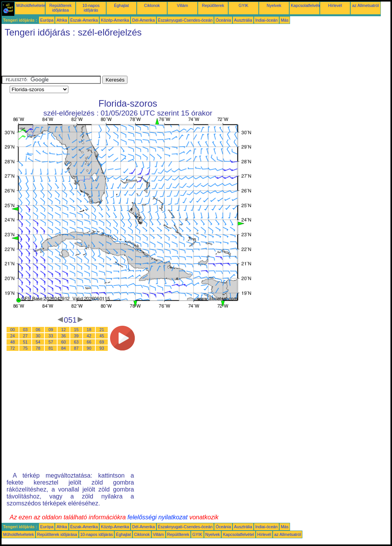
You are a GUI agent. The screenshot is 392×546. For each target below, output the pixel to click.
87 (76, 348)
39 (76, 336)
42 (89, 336)
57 (51, 342)
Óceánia (223, 20)
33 (51, 336)
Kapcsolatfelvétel (306, 5)
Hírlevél (335, 5)
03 (25, 330)
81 (51, 348)
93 (102, 348)
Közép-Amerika (115, 20)
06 (38, 330)
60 (64, 342)
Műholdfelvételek (32, 5)
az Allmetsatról (366, 5)
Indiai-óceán (266, 20)
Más (285, 20)
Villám (182, 5)
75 (25, 348)
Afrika (62, 20)
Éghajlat (121, 5)
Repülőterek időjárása (60, 8)
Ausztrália (243, 20)
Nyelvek (274, 5)
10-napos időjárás (91, 8)
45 (102, 336)
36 (64, 336)
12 (64, 330)
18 (89, 330)
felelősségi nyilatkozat (158, 517)
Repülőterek (213, 5)
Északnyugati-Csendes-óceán (185, 20)
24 (13, 336)
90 (89, 348)
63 (76, 342)
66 (89, 342)
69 (102, 342)
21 (102, 330)
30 (38, 336)
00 (13, 330)
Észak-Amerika (84, 20)
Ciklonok (152, 5)
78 (38, 348)
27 (25, 336)
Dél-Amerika (143, 20)
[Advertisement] (142, 58)
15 (76, 330)
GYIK (244, 5)
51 (25, 342)
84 (64, 348)
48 (13, 342)
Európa (47, 20)
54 (38, 342)
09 (51, 330)
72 (13, 348)
